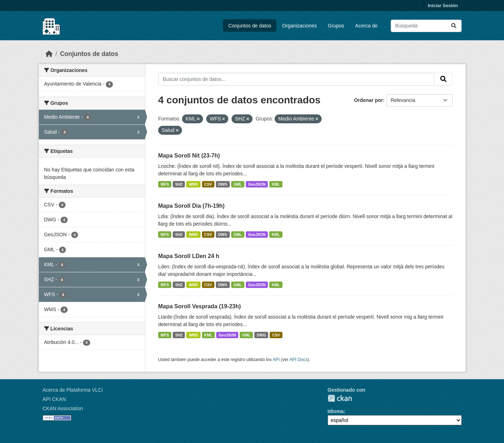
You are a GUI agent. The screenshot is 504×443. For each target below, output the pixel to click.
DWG (223, 184)
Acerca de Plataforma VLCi (73, 390)
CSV (208, 184)
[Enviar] (454, 26)
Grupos (336, 26)
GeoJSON (257, 184)
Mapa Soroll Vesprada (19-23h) (199, 306)
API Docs (298, 360)
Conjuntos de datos (250, 26)
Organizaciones (299, 26)
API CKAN (54, 399)
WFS (165, 184)
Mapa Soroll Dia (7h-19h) (191, 206)
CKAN (340, 398)
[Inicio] (49, 54)
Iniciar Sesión (443, 6)
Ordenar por (368, 100)
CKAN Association (63, 408)
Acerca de (366, 26)
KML (276, 184)
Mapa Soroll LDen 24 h (189, 256)
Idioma (336, 411)
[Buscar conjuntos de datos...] (426, 26)
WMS (193, 184)
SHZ (179, 184)
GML (238, 184)
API (276, 360)
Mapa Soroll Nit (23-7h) (189, 156)
